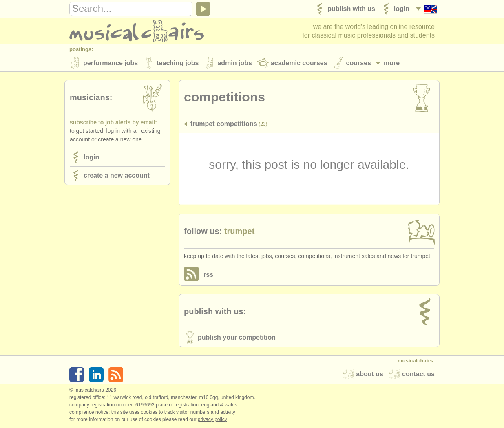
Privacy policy (212, 419)
